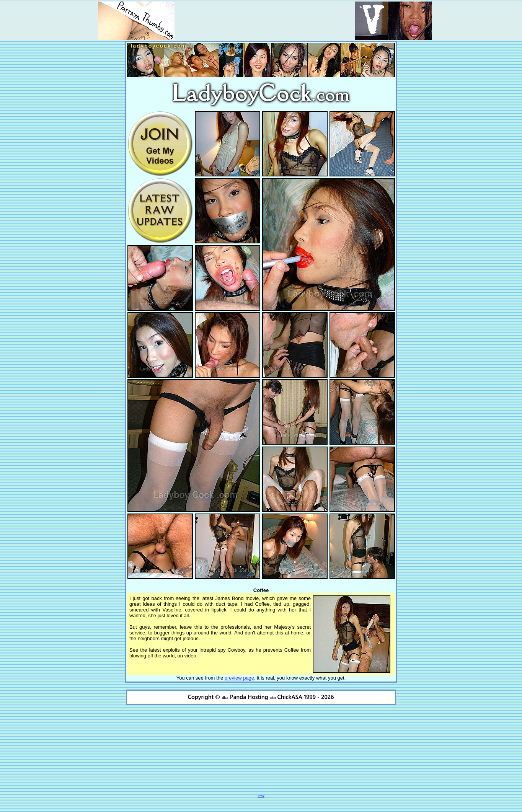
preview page (239, 678)
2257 (261, 796)
